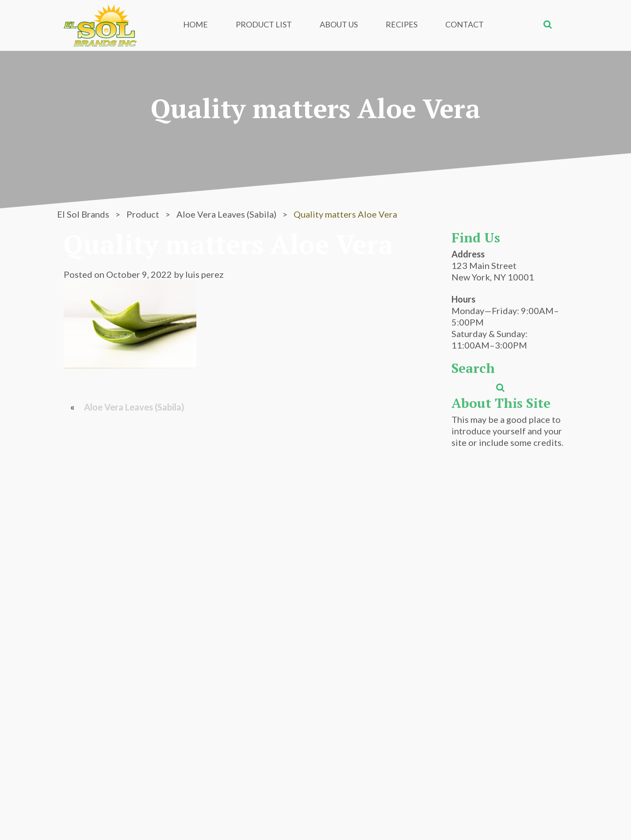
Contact (465, 24)
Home (195, 24)
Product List (264, 24)
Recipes (402, 24)
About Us (339, 24)
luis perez (205, 274)
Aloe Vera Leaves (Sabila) (134, 407)
